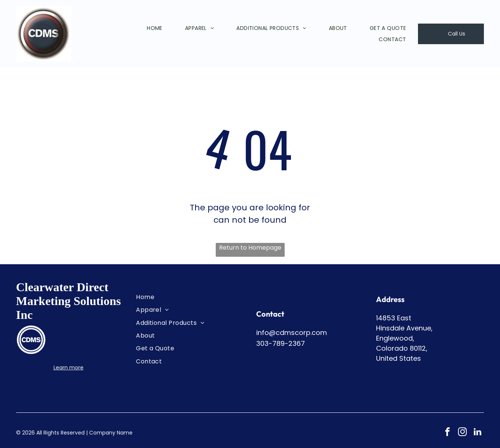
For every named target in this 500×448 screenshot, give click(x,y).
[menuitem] (143, 28)
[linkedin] (477, 433)
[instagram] (462, 433)
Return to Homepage (250, 248)
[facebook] (447, 433)
